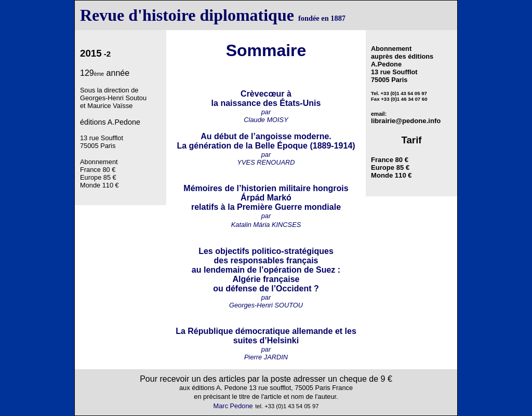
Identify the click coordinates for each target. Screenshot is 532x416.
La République (204, 331)
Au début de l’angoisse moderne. (266, 136)
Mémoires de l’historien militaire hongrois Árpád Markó (266, 193)
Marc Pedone (233, 406)
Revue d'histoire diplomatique (187, 15)
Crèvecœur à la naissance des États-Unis (266, 98)
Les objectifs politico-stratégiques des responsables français (266, 256)
